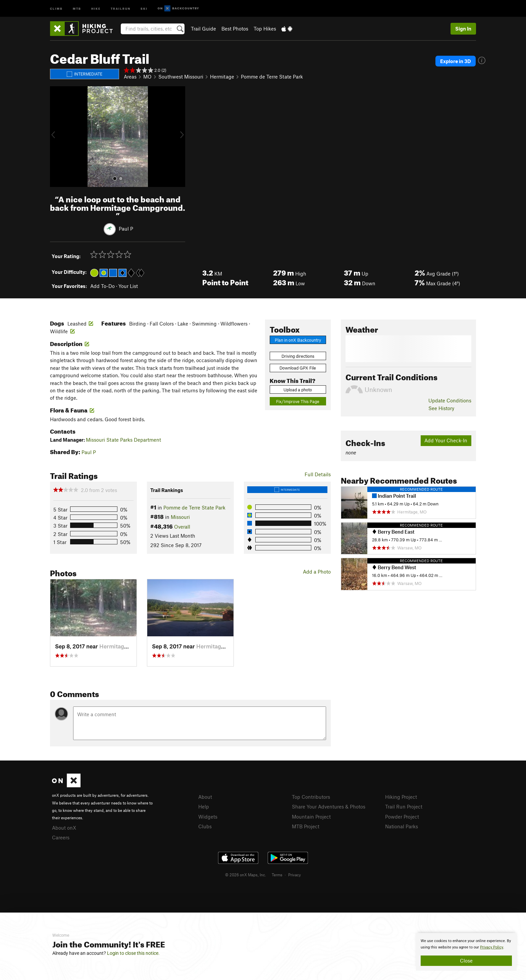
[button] (57, 137)
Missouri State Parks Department (123, 440)
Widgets (208, 817)
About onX (64, 828)
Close (466, 961)
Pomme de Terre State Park (272, 77)
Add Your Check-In (446, 440)
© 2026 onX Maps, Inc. (246, 875)
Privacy (295, 875)
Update (450, 400)
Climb (56, 8)
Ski (144, 8)
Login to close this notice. (133, 953)
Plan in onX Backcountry (298, 340)
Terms (277, 875)
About (205, 797)
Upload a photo (298, 390)
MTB (77, 8)
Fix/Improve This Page (298, 401)
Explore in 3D (456, 61)
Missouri (180, 517)
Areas (130, 77)
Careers (61, 837)
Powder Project (402, 817)
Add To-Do (102, 286)
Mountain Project (311, 817)
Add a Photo (317, 572)
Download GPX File (298, 368)
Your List (128, 286)
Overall (182, 527)
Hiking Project (401, 797)
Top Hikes (265, 29)
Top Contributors (311, 797)
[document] (466, 952)
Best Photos (235, 29)
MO (147, 77)
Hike (96, 8)
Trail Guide (203, 29)
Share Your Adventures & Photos (329, 806)
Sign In (463, 29)
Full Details (318, 474)
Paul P (126, 229)
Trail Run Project (404, 806)
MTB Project (306, 826)
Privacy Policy (492, 947)
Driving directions (298, 356)
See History (441, 408)
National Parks (402, 826)
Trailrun (121, 8)
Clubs (205, 826)
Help (204, 806)
